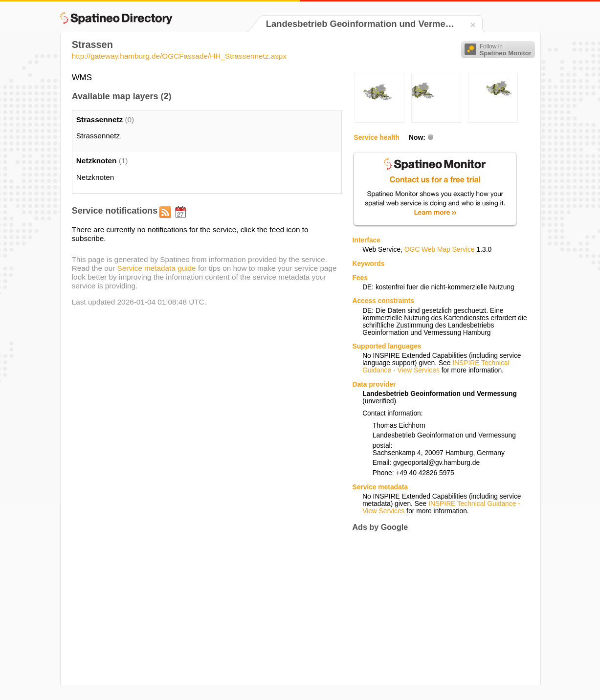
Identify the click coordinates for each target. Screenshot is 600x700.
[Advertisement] (434, 608)
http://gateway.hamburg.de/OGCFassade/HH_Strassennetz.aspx (179, 56)
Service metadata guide (157, 268)
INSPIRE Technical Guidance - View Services (436, 367)
